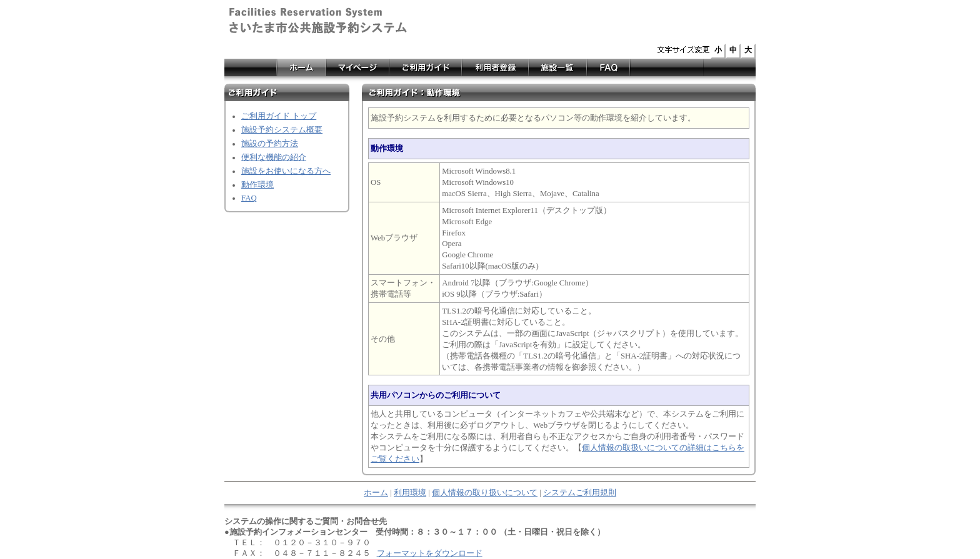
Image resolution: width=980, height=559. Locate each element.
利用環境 (410, 493)
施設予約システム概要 (282, 130)
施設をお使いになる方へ (286, 171)
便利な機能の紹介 (274, 157)
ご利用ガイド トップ (279, 116)
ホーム (376, 493)
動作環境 (257, 185)
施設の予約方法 (270, 144)
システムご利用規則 (580, 493)
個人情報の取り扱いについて (485, 493)
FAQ (249, 198)
